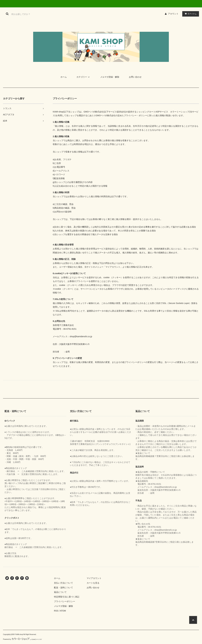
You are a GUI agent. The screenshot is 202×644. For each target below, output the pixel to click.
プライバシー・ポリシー (136, 115)
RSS (56, 611)
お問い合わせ (135, 77)
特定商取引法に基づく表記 (67, 597)
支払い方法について (63, 583)
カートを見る (93, 583)
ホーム (64, 77)
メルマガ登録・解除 (110, 77)
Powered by (22, 639)
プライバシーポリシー (65, 601)
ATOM (63, 611)
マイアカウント (94, 578)
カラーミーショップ (180, 112)
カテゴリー (84, 77)
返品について (60, 592)
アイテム (190, 14)
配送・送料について (63, 588)
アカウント (173, 14)
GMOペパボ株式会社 (94, 112)
